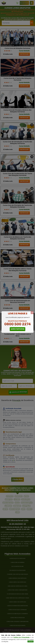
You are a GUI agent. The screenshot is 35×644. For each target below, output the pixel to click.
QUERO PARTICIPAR (17, 329)
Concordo (31, 641)
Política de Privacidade (21, 637)
